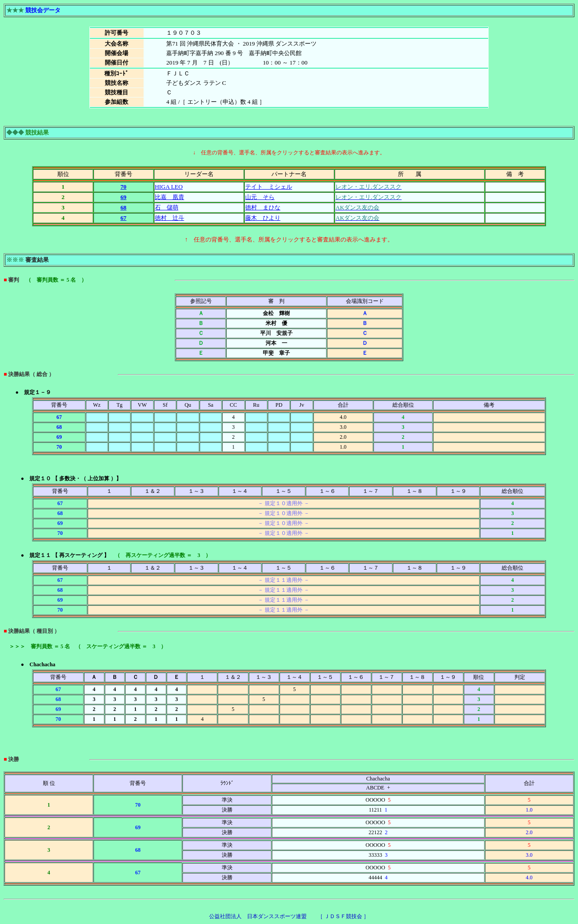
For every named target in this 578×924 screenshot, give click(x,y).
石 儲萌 (167, 207)
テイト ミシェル (269, 187)
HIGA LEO (169, 187)
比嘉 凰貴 (170, 197)
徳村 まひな (263, 207)
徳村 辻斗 (170, 218)
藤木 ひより (263, 218)
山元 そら (260, 197)
